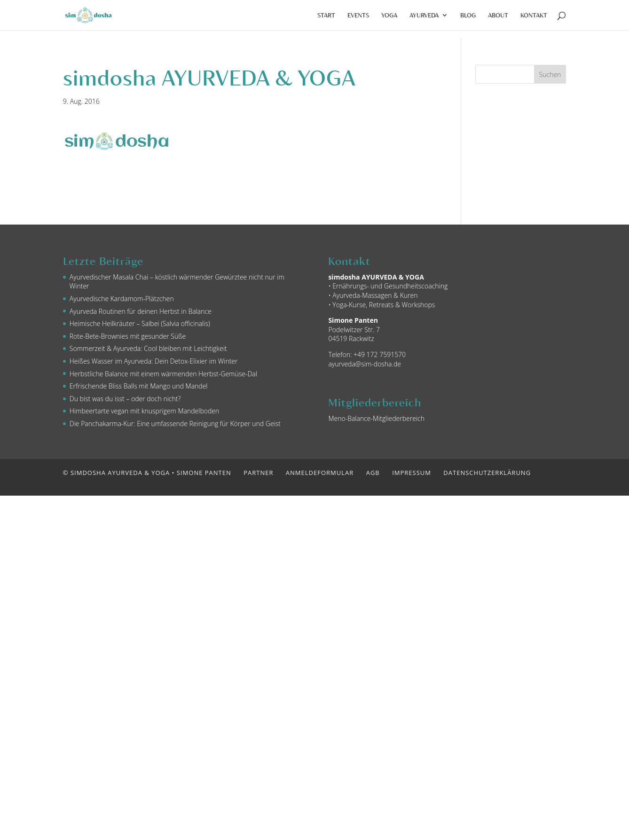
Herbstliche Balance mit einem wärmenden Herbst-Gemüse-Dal (163, 374)
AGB (373, 473)
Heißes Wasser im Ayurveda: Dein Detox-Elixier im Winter (154, 361)
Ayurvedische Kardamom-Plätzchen (122, 299)
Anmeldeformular (320, 473)
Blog (468, 15)
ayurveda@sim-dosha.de (365, 364)
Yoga (389, 15)
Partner (258, 473)
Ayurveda (424, 15)
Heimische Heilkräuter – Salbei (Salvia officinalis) (140, 323)
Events (358, 15)
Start (326, 15)
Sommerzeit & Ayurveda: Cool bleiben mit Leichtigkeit (148, 348)
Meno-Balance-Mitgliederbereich (376, 418)
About (498, 15)
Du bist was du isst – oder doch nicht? (125, 399)
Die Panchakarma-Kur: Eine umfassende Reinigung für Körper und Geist (175, 424)
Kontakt (534, 15)
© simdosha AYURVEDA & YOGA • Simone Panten (147, 473)
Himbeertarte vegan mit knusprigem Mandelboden (144, 411)
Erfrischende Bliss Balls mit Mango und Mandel (139, 386)
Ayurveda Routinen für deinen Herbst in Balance (141, 311)
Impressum (412, 473)
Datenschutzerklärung (487, 473)
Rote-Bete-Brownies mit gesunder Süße (128, 336)
